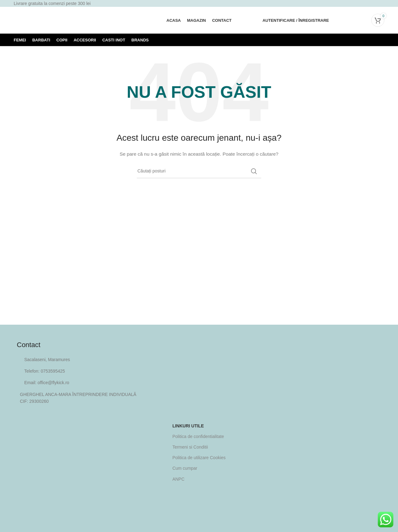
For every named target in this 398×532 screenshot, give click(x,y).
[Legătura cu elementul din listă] (199, 371)
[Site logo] (60, 20)
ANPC (178, 479)
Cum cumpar (185, 468)
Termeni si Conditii (190, 447)
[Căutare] (341, 20)
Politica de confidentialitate (198, 436)
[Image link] (199, 496)
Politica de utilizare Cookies (199, 458)
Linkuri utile (188, 426)
